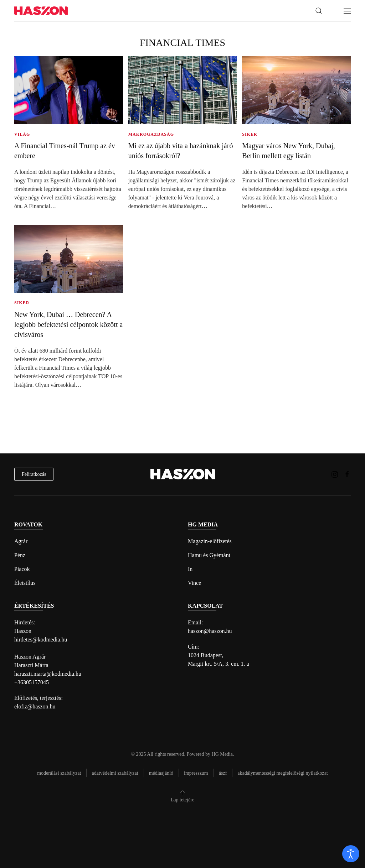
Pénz (20, 555)
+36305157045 (32, 682)
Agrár (21, 541)
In (190, 569)
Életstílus (25, 583)
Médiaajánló (161, 773)
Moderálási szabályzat (59, 773)
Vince (194, 583)
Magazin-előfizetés (210, 541)
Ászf (223, 773)
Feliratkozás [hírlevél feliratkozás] (34, 474)
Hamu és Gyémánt (209, 555)
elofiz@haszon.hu (35, 706)
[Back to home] (41, 11)
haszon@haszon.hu (210, 631)
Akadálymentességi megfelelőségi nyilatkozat (282, 773)
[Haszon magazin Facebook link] (347, 474)
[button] (319, 11)
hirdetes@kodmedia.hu (41, 640)
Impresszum (196, 773)
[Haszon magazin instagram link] (335, 474)
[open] (351, 854)
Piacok (22, 569)
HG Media (222, 754)
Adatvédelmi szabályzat (115, 773)
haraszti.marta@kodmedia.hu (48, 674)
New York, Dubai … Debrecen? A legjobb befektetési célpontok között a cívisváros (68, 324)
